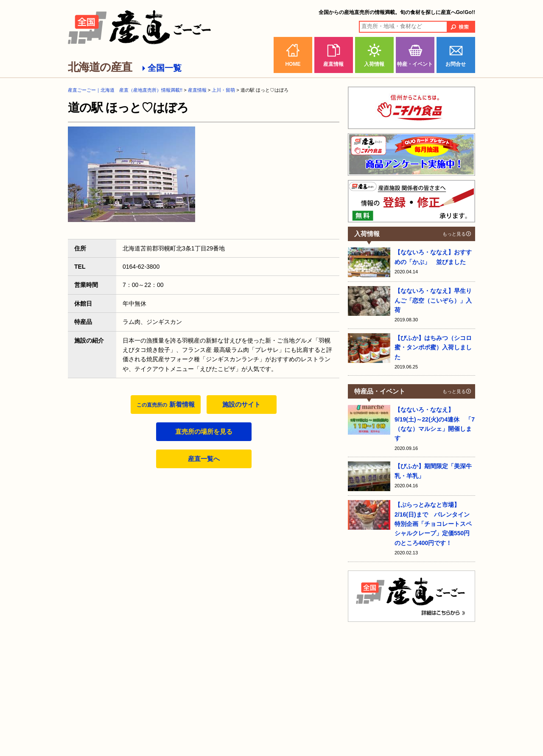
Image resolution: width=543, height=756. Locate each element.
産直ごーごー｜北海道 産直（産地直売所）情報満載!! (125, 90)
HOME (293, 64)
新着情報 (165, 404)
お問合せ (456, 64)
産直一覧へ (204, 459)
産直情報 (333, 64)
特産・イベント (415, 64)
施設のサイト (241, 404)
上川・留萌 (223, 90)
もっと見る (454, 234)
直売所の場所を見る (204, 431)
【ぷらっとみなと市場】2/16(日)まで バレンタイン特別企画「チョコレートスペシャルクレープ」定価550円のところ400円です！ (433, 524)
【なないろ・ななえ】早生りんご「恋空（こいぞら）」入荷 (433, 300)
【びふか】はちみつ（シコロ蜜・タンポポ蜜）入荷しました (433, 347)
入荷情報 (374, 64)
